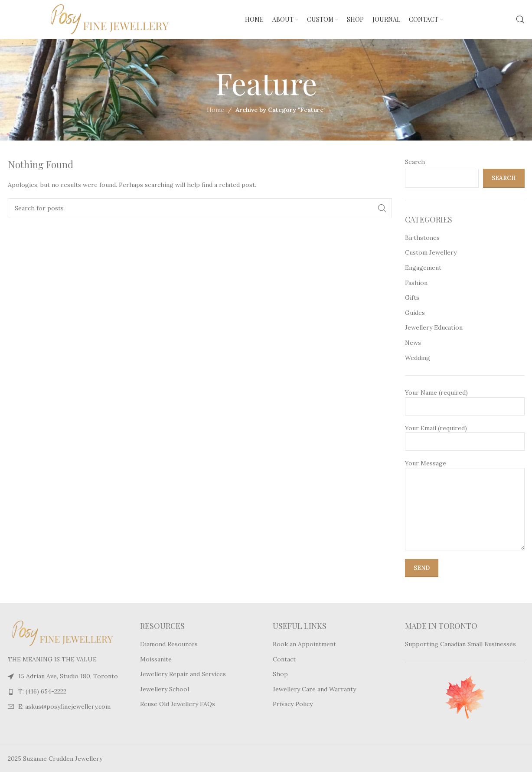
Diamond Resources (169, 644)
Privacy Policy (293, 704)
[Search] (520, 20)
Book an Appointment (304, 644)
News (413, 343)
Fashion (416, 283)
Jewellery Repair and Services (183, 674)
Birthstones (422, 238)
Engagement (423, 268)
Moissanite (156, 659)
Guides (415, 313)
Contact (284, 659)
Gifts (412, 298)
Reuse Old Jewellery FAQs (178, 704)
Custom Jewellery (431, 252)
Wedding (418, 358)
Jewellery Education (434, 327)
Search (415, 162)
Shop (280, 674)
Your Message (465, 486)
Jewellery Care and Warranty (314, 689)
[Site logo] (90, 19)
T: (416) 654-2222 (42, 691)
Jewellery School (165, 689)
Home (215, 110)
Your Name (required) (465, 399)
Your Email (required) (465, 435)
